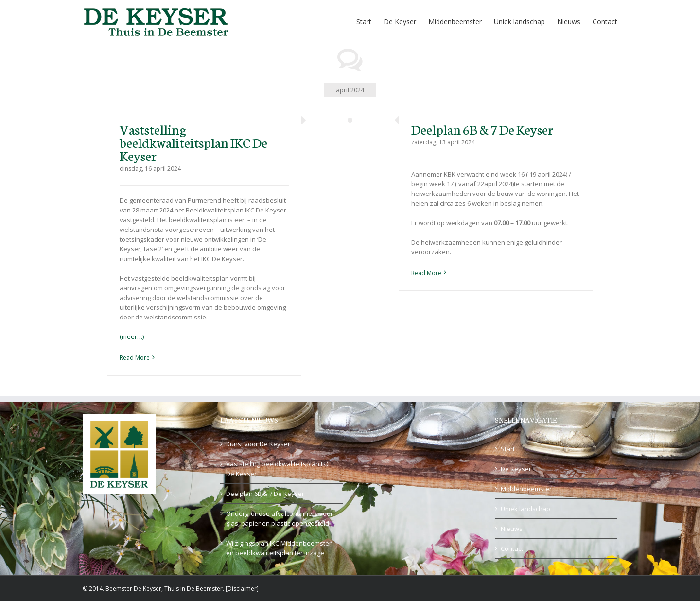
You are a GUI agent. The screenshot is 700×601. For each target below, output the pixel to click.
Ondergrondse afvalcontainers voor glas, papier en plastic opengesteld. (280, 518)
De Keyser (516, 469)
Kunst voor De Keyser (258, 444)
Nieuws (512, 529)
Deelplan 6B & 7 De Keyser (482, 129)
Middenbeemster (526, 489)
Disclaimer (242, 589)
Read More (135, 358)
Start (508, 449)
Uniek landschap (525, 509)
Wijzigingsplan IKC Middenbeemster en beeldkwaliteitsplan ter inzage (279, 548)
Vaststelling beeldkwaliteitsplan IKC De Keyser (193, 142)
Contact (512, 548)
